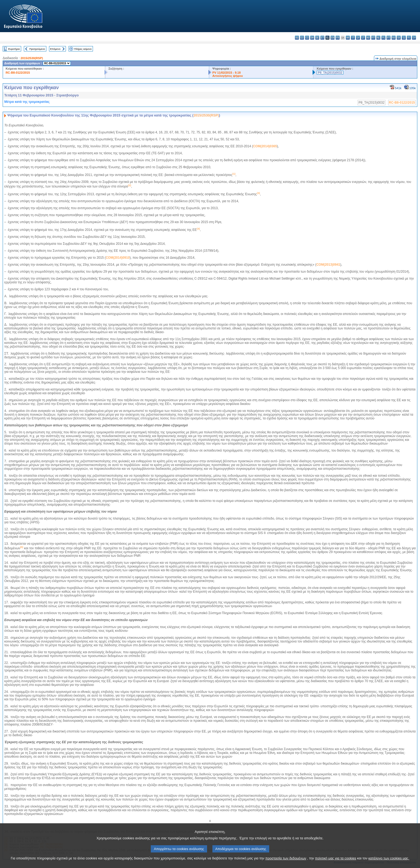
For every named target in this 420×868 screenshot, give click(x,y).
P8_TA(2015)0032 (330, 73)
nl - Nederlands (378, 38)
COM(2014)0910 (118, 258)
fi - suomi (409, 38)
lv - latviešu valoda (358, 38)
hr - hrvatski (348, 38)
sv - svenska (414, 38)
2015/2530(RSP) (32, 58)
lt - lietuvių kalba (363, 38)
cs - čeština (307, 38)
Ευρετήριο (14, 49)
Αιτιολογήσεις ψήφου (228, 76)
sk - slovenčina (399, 38)
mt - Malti (373, 38)
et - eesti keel (322, 38)
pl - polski (383, 38)
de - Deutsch (317, 38)
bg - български (297, 38)
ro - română (394, 38)
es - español (302, 38)
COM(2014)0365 (265, 146)
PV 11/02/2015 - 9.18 (227, 73)
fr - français (338, 38)
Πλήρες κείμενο (83, 49)
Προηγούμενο (37, 49)
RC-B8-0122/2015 (18, 73)
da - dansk (312, 38)
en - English (333, 38)
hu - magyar (368, 38)
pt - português (389, 38)
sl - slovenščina (404, 38)
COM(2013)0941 (328, 265)
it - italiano (353, 38)
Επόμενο (55, 49)
